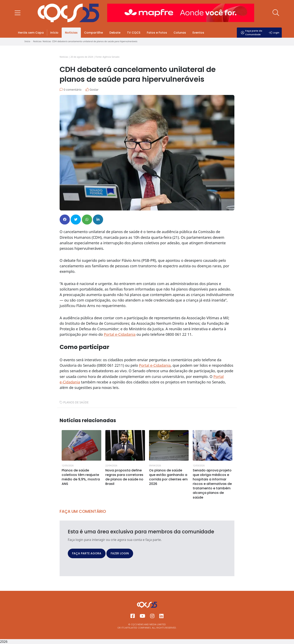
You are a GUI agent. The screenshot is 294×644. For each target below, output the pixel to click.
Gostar (92, 90)
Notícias (71, 33)
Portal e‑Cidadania (155, 365)
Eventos (198, 33)
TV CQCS (134, 33)
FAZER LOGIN (120, 553)
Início (54, 33)
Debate (115, 33)
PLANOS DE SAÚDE (76, 402)
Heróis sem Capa (31, 33)
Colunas (180, 33)
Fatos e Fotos (157, 33)
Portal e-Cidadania (120, 334)
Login (274, 33)
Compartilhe (94, 33)
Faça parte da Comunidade (252, 33)
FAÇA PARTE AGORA (87, 553)
